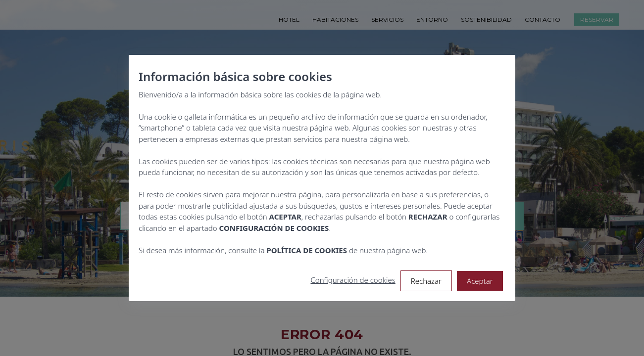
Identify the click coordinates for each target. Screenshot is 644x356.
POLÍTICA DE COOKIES (307, 250)
